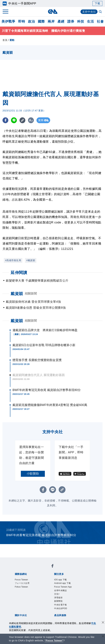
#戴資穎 (31, 260)
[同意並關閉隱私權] (103, 623)
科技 (81, 21)
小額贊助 (33, 474)
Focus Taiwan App (63, 587)
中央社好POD (61, 608)
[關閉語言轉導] (103, 637)
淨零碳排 (58, 598)
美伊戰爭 (8, 21)
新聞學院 (58, 601)
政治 (31, 21)
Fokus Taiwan (21, 587)
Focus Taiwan (21, 580)
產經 (61, 21)
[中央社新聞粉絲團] (52, 566)
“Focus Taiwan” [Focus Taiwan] (54, 641)
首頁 (5, 40)
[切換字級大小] (31, 120)
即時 (22, 21)
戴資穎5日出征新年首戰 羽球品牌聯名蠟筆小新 (44, 345)
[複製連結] (22, 120)
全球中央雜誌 (60, 590)
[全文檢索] (101, 12)
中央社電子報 (60, 605)
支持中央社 (89, 12)
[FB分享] (5, 120)
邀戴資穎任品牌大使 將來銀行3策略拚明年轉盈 (45, 330)
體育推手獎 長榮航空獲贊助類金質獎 (37, 360)
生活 (90, 21)
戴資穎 (17, 321)
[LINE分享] (14, 120)
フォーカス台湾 (22, 583)
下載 (97, 3)
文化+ (57, 594)
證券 (71, 21)
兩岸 (51, 21)
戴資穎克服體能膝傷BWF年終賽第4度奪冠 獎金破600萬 (50, 405)
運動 (12, 40)
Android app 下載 (62, 583)
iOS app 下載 (60, 580)
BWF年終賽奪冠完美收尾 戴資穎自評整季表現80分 (47, 390)
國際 (41, 21)
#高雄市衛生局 (13, 260)
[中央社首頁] (53, 12)
